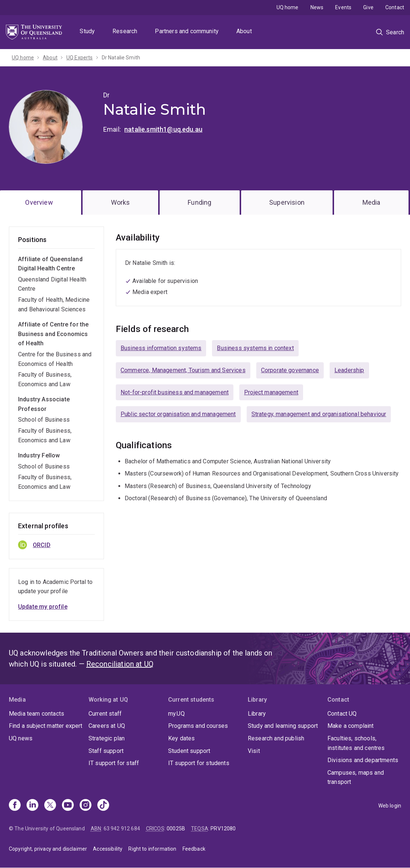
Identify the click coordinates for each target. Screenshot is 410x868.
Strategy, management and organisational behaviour (319, 414)
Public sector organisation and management (178, 414)
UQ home (288, 7)
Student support (189, 751)
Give (368, 7)
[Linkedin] (32, 806)
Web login (390, 806)
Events (343, 7)
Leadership (349, 370)
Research (125, 31)
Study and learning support (283, 726)
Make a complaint (351, 726)
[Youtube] (68, 806)
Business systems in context (255, 348)
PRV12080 (223, 829)
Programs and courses (198, 726)
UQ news (21, 738)
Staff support (106, 751)
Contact (395, 7)
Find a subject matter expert (46, 726)
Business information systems (161, 348)
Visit (254, 751)
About (244, 31)
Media (371, 202)
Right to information (152, 849)
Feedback (194, 849)
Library (257, 714)
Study (87, 31)
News (317, 7)
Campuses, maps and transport (356, 777)
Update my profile (43, 607)
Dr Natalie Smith (121, 58)
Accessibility (108, 849)
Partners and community (187, 31)
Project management (271, 392)
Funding (199, 202)
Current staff (105, 714)
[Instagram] (86, 806)
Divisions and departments (363, 760)
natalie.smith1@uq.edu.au (163, 129)
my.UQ (176, 714)
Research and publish (276, 738)
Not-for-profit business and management (175, 392)
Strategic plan (107, 738)
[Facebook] (15, 806)
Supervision (287, 202)
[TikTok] (103, 806)
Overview (39, 202)
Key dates (181, 738)
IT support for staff (114, 763)
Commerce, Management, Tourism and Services (183, 370)
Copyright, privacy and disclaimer (48, 849)
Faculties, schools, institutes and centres (356, 743)
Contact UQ (342, 714)
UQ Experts (80, 58)
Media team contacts (37, 714)
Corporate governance (290, 370)
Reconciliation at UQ (120, 664)
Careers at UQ (107, 726)
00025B (176, 829)
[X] (50, 806)
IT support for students (199, 763)
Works (121, 202)
